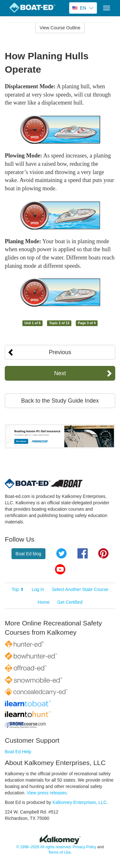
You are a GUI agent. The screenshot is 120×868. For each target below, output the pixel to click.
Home (44, 602)
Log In (38, 589)
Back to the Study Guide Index (60, 401)
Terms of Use (60, 852)
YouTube (60, 569)
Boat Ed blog (28, 554)
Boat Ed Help (18, 752)
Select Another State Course (80, 589)
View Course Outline (60, 28)
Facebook (83, 553)
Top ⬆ (18, 589)
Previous (60, 352)
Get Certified (70, 602)
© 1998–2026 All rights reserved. (44, 847)
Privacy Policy (84, 847)
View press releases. (48, 793)
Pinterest (103, 553)
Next (60, 373)
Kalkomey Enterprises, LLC (80, 802)
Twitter (61, 553)
